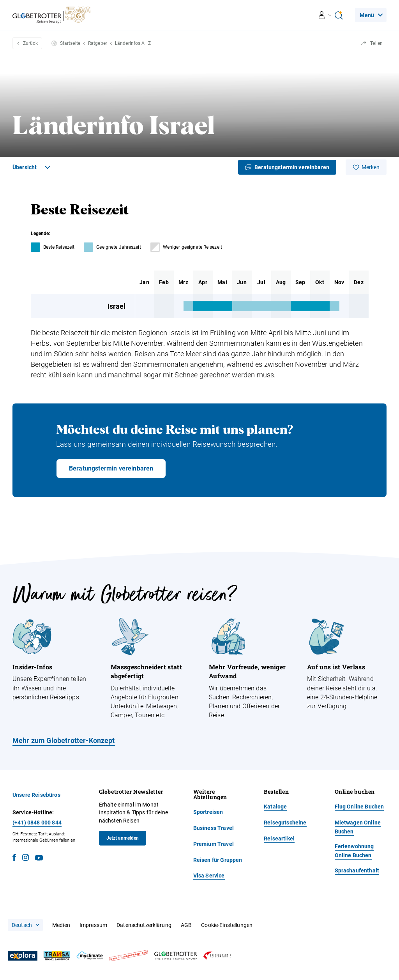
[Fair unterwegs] (129, 956)
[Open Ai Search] (339, 15)
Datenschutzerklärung (144, 925)
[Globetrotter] (176, 956)
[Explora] (23, 956)
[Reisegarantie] (217, 956)
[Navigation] (371, 15)
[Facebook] (14, 859)
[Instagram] (26, 859)
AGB (186, 925)
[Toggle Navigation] (32, 167)
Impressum (93, 925)
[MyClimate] (90, 956)
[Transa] (57, 956)
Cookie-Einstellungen (227, 925)
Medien (61, 925)
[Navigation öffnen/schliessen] (325, 15)
